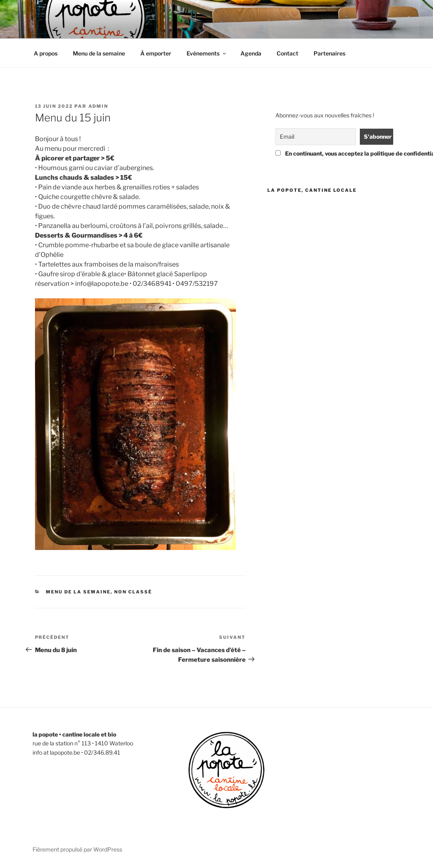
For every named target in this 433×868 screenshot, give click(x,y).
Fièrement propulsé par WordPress (77, 849)
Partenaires (329, 53)
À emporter (156, 53)
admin (99, 106)
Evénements (207, 53)
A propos (46, 53)
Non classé (133, 592)
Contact (287, 53)
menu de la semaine (78, 592)
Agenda (251, 53)
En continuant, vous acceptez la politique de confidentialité (333, 153)
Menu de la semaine (99, 53)
